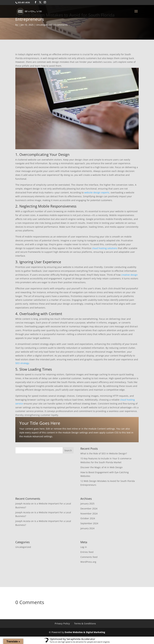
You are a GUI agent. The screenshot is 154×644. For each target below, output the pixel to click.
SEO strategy (22, 363)
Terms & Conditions (85, 623)
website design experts (97, 192)
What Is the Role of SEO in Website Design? (104, 453)
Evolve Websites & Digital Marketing (85, 632)
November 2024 (89, 514)
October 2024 (88, 518)
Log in (84, 547)
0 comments (61, 25)
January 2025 (87, 504)
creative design (129, 275)
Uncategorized (44, 25)
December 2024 (89, 509)
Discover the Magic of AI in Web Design (102, 467)
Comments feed (89, 557)
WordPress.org (88, 562)
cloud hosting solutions (105, 248)
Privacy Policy (62, 623)
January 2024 (87, 528)
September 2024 (89, 523)
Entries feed (87, 552)
